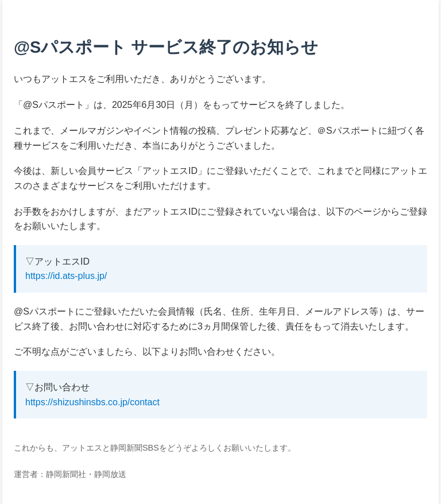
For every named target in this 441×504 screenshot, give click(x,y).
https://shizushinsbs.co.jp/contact (92, 402)
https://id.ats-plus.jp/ (66, 276)
